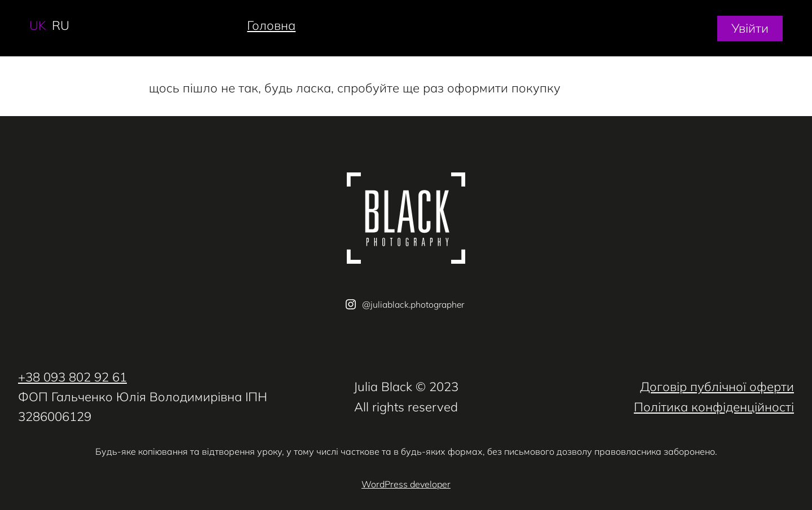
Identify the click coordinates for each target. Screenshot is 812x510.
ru (61, 25)
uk (38, 25)
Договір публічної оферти (717, 387)
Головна (271, 25)
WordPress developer (406, 484)
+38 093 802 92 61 (72, 377)
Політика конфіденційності (714, 407)
